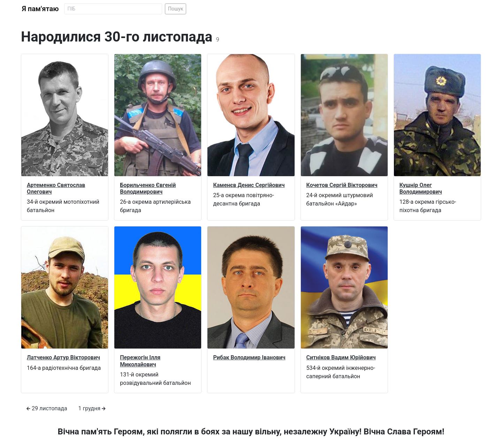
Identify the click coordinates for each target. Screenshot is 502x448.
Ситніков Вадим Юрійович (341, 357)
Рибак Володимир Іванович (249, 357)
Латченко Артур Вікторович (63, 357)
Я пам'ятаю (40, 9)
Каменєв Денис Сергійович (249, 185)
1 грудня (92, 408)
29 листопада (47, 408)
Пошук (176, 9)
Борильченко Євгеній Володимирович (148, 188)
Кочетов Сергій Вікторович (342, 185)
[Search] (113, 9)
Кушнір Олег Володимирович (421, 188)
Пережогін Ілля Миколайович (140, 361)
